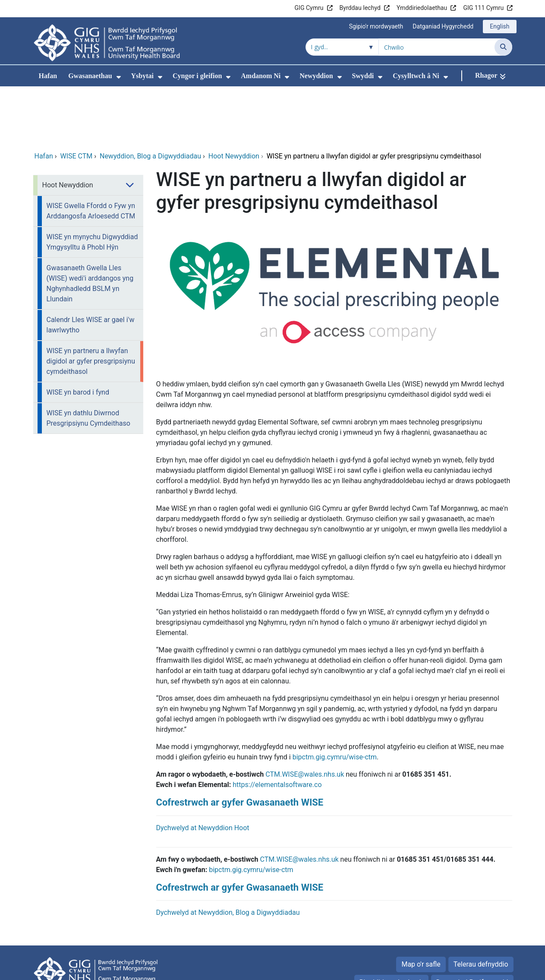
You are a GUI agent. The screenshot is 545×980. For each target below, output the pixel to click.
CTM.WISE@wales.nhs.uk (305, 716)
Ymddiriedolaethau (422, 8)
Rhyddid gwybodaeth (391, 925)
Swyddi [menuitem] (363, 76)
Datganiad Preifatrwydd (472, 925)
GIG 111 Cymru (483, 8)
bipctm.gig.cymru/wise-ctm (251, 812)
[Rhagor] (490, 76)
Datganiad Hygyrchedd (443, 26)
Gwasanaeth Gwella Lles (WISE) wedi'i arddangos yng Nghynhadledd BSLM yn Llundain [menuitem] (90, 226)
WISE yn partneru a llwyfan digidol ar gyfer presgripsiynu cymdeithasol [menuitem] (91, 303)
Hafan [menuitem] (48, 76)
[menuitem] (119, 77)
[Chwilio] (503, 47)
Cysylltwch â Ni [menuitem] (416, 76)
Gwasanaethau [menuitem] (90, 76)
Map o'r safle (421, 906)
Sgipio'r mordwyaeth (376, 26)
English (499, 26)
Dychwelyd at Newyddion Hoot (203, 770)
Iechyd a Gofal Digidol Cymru (458, 969)
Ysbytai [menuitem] (142, 76)
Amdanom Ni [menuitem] (261, 76)
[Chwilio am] (437, 47)
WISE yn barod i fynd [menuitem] (78, 334)
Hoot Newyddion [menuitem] (68, 127)
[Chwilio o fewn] (342, 47)
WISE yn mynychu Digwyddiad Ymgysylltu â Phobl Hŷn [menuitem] (92, 184)
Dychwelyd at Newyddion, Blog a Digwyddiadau (228, 855)
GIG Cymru (309, 8)
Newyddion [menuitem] (316, 76)
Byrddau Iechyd (360, 8)
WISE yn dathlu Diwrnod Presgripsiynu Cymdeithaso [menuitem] (88, 360)
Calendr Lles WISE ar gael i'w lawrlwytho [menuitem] (91, 267)
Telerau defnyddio (481, 906)
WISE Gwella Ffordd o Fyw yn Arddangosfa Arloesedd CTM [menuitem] (91, 153)
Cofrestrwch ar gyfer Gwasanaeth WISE (240, 744)
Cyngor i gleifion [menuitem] (197, 76)
